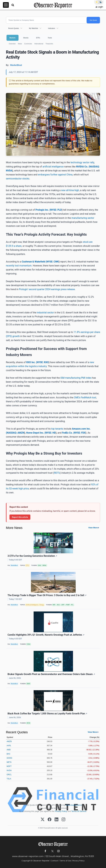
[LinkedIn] (56, 820)
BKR (54, 605)
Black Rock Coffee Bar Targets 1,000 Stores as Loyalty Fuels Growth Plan (47, 714)
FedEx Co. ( (68, 433)
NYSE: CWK (53, 262)
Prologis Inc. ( (43, 210)
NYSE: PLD (56, 210)
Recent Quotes (14, 28)
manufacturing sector (83, 218)
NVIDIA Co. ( (83, 167)
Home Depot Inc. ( (36, 433)
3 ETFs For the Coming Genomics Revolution (32, 556)
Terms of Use (65, 861)
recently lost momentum (19, 266)
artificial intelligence (53, 167)
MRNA (44, 565)
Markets (13, 38)
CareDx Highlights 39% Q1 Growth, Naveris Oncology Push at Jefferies (46, 635)
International (39, 44)
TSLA (9, 779)
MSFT (9, 766)
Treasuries (49, 44)
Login (100, 7)
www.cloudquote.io (74, 805)
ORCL (9, 775)
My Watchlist (34, 28)
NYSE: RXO (43, 362)
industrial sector (45, 313)
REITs (57, 473)
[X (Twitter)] (43, 820)
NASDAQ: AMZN (16, 433)
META (9, 762)
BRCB (28, 723)
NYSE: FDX (80, 433)
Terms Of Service (79, 811)
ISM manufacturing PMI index (76, 378)
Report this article (20, 517)
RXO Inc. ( (31, 362)
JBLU (58, 605)
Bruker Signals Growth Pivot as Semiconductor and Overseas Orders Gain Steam (51, 674)
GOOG (9, 758)
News (20, 44)
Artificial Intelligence (32, 605)
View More (93, 528)
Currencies (28, 44)
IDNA (39, 565)
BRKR (28, 684)
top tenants (57, 429)
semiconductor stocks (18, 179)
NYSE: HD (50, 433)
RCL (72, 605)
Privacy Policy (61, 811)
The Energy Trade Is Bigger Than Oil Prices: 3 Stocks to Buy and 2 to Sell (47, 595)
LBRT (63, 605)
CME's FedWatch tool (85, 398)
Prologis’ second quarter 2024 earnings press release (47, 289)
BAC (9, 754)
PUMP (68, 605)
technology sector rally (82, 162)
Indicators (52, 28)
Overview (12, 44)
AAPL (9, 746)
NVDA (9, 770)
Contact (54, 861)
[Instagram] (63, 820)
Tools (50, 38)
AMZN (9, 741)
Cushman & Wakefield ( (34, 262)
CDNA (28, 644)
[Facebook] (50, 820)
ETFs (38, 38)
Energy (42, 605)
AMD (9, 750)
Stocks (26, 38)
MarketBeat (14, 565)
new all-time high (70, 190)
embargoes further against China (55, 175)
